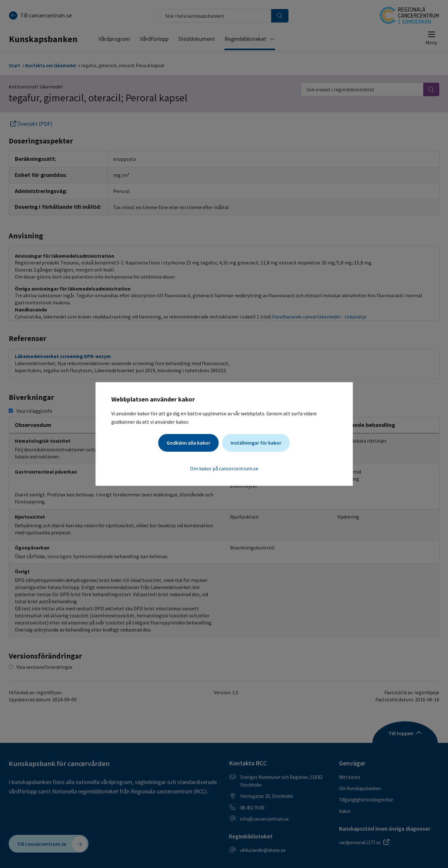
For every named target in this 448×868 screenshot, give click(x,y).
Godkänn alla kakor (188, 443)
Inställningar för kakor (256, 443)
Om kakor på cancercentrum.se (224, 468)
